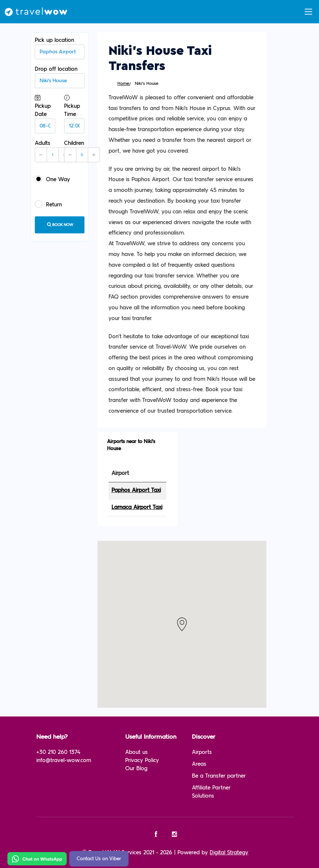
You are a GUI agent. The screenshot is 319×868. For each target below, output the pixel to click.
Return (48, 204)
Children (82, 151)
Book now (59, 225)
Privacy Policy (142, 760)
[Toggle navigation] (308, 12)
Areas (199, 764)
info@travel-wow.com (64, 760)
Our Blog (136, 769)
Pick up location (60, 48)
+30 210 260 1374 (58, 752)
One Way (52, 179)
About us (137, 752)
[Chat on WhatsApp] (37, 859)
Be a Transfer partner (219, 776)
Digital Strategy (229, 853)
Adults (53, 151)
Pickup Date (45, 114)
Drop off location (60, 77)
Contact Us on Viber (99, 859)
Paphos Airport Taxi (136, 490)
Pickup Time (74, 114)
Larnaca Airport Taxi (137, 507)
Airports (202, 752)
